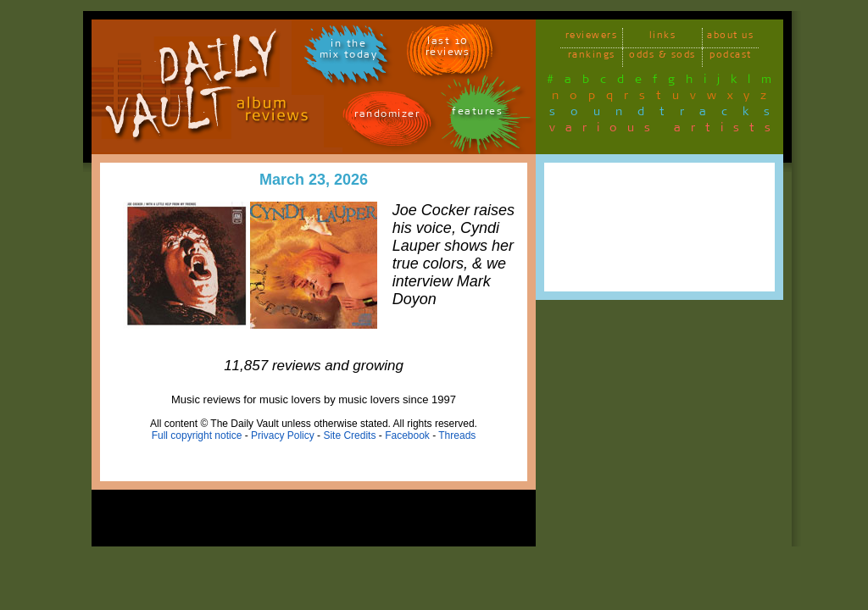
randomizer (387, 116)
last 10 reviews (448, 49)
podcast (731, 57)
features (477, 114)
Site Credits (349, 435)
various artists (665, 130)
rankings (592, 57)
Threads (457, 435)
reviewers (592, 38)
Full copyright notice (197, 435)
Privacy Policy (283, 435)
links (663, 38)
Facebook (407, 435)
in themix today (349, 52)
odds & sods (662, 57)
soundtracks (667, 114)
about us (730, 38)
